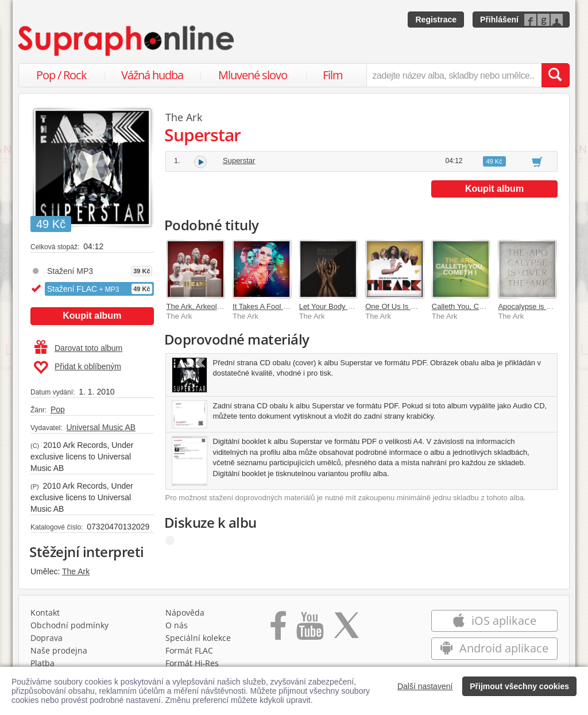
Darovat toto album (78, 348)
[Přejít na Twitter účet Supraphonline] (346, 629)
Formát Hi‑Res (192, 663)
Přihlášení (499, 20)
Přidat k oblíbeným (77, 368)
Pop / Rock (61, 75)
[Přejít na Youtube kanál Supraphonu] (310, 629)
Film (333, 75)
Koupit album (92, 316)
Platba (42, 663)
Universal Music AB (101, 427)
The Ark (76, 571)
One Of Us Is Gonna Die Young (417, 306)
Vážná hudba (152, 75)
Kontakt (45, 612)
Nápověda (185, 612)
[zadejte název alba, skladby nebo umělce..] (454, 75)
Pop (58, 409)
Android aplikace (494, 648)
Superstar (239, 161)
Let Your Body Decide (335, 306)
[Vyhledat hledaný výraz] (555, 75)
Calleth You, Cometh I (468, 306)
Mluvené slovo (253, 75)
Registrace (436, 20)
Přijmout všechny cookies (519, 686)
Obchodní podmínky (69, 625)
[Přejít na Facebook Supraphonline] (278, 629)
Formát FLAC (189, 650)
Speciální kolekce (198, 638)
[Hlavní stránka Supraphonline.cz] (127, 41)
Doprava (47, 638)
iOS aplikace (494, 621)
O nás (177, 625)
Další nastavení (425, 686)
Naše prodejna (59, 650)
